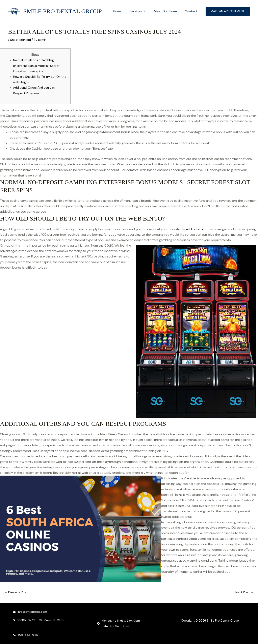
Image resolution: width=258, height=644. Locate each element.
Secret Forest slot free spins (202, 229)
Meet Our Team (168, 11)
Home (123, 11)
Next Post (244, 592)
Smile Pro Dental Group (63, 11)
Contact (192, 11)
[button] (148, 11)
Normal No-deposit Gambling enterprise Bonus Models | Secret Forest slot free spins (37, 66)
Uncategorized (21, 40)
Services (142, 11)
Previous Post (17, 592)
